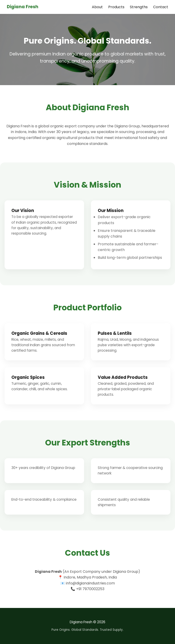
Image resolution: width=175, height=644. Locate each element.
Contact (161, 7)
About (97, 7)
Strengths (139, 7)
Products (116, 7)
